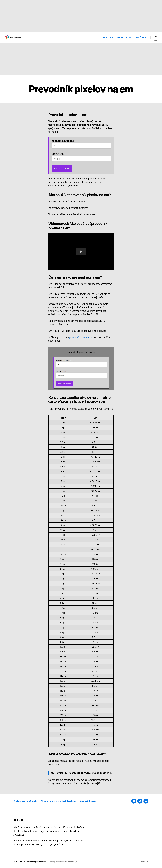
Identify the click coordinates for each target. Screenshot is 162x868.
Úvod (104, 37)
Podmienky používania (28, 801)
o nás (112, 37)
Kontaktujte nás (124, 37)
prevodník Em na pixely (83, 337)
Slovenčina (139, 37)
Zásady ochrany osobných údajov (66, 801)
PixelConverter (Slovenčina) (35, 862)
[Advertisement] (67, 16)
